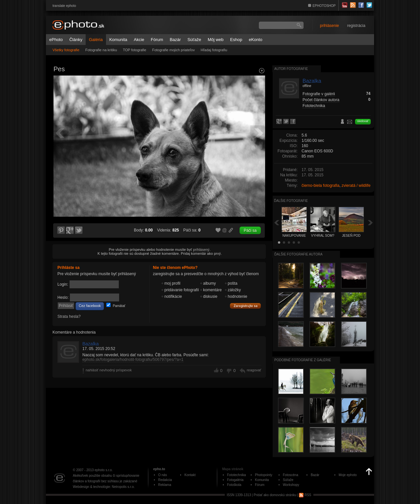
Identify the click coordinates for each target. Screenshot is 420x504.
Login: (63, 284)
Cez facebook (90, 306)
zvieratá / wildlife (356, 186)
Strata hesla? (69, 317)
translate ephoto (64, 6)
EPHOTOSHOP (324, 6)
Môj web (216, 40)
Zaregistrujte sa (245, 306)
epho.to (159, 469)
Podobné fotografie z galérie (303, 360)
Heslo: (63, 297)
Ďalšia (370, 222)
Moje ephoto (348, 475)
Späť (277, 222)
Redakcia (165, 480)
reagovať (254, 370)
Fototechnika (314, 106)
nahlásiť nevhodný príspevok (109, 370)
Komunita (118, 40)
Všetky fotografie (66, 50)
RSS (305, 495)
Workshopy (291, 485)
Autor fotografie (291, 69)
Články (76, 40)
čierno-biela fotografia (320, 186)
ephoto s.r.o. (104, 470)
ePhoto (56, 40)
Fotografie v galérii (319, 94)
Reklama (165, 485)
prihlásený (201, 250)
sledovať (363, 121)
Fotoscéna (291, 475)
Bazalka (91, 344)
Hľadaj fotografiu (214, 50)
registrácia (356, 26)
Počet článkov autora (321, 100)
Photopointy (264, 475)
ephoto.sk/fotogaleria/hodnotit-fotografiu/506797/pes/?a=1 (133, 360)
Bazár (175, 40)
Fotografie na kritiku (101, 50)
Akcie (139, 40)
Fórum (157, 40)
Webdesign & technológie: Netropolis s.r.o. (104, 487)
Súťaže (194, 40)
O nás (163, 475)
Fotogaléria (235, 480)
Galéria (96, 40)
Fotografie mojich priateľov (174, 50)
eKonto (255, 40)
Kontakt (190, 475)
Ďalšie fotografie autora (298, 254)
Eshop (236, 40)
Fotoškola (234, 485)
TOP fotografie (135, 50)
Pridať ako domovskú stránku (275, 495)
